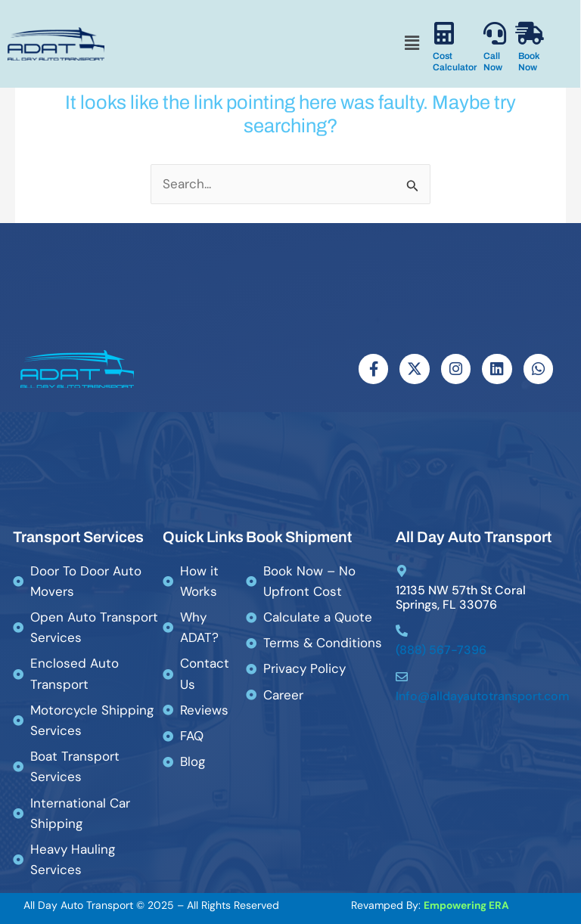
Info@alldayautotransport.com (483, 696)
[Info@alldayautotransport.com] (402, 677)
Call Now (493, 61)
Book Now (529, 61)
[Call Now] (495, 33)
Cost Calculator (455, 61)
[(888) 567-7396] (402, 631)
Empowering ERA (466, 906)
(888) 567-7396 (441, 651)
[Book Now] (530, 33)
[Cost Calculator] (444, 33)
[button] (412, 44)
